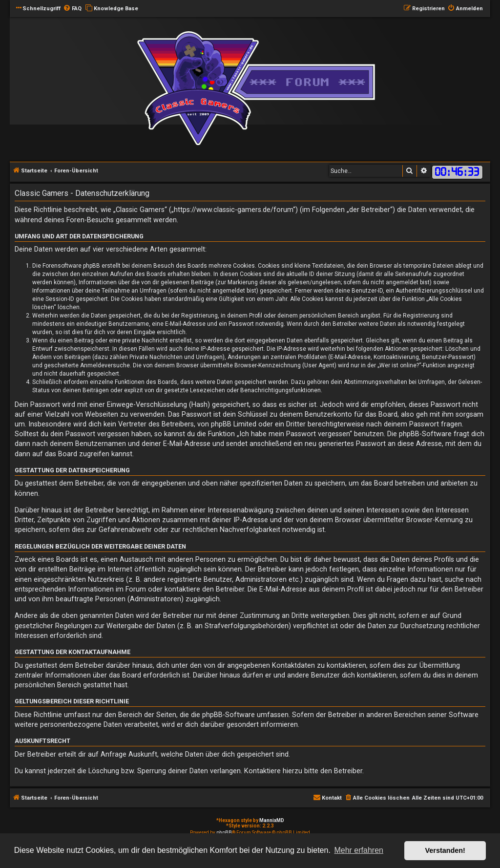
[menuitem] (72, 9)
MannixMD (272, 820)
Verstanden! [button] (445, 850)
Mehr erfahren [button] (359, 850)
